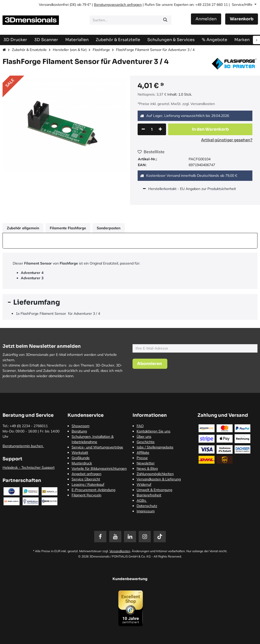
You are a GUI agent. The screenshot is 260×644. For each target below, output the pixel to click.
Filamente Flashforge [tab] (68, 228)
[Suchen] (165, 20)
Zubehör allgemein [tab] (23, 228)
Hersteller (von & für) (70, 50)
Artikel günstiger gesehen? (227, 140)
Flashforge (101, 50)
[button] (210, 129)
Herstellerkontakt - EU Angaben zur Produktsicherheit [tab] (193, 189)
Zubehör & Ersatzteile (29, 50)
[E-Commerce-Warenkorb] (242, 19)
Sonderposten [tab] (109, 228)
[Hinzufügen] (160, 129)
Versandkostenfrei (54, 5)
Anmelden (206, 19)
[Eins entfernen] (143, 129)
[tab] (130, 302)
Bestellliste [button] (151, 152)
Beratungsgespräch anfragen (118, 5)
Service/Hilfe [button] (243, 5)
